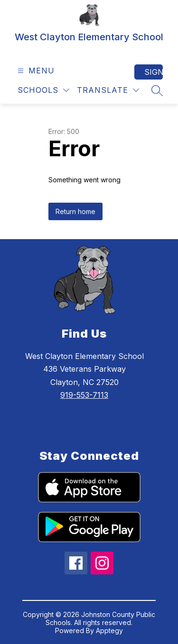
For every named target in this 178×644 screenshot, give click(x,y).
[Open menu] (35, 71)
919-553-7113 (84, 395)
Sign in (154, 72)
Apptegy (109, 631)
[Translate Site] (108, 90)
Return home (75, 211)
